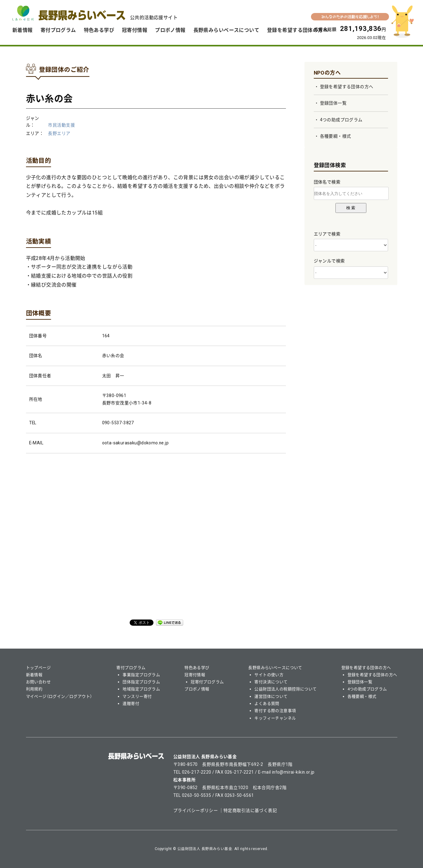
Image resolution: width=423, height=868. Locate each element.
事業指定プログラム (141, 675)
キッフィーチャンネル (275, 718)
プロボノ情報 (170, 30)
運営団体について (271, 696)
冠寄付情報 (135, 30)
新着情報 (23, 30)
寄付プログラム (58, 30)
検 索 (351, 208)
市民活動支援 (61, 125)
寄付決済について (271, 682)
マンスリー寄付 (137, 696)
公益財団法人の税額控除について (285, 689)
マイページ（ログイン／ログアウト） (59, 696)
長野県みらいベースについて (226, 30)
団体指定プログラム (141, 682)
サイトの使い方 (269, 675)
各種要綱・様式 (336, 136)
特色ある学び (99, 30)
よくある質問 (267, 704)
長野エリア (59, 133)
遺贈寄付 (131, 704)
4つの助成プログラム (341, 120)
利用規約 (34, 689)
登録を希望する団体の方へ (298, 30)
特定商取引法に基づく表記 (250, 810)
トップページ (39, 668)
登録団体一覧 (333, 103)
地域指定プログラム (141, 689)
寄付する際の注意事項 (275, 711)
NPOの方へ (327, 73)
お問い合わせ (39, 682)
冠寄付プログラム (207, 682)
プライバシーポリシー (196, 810)
